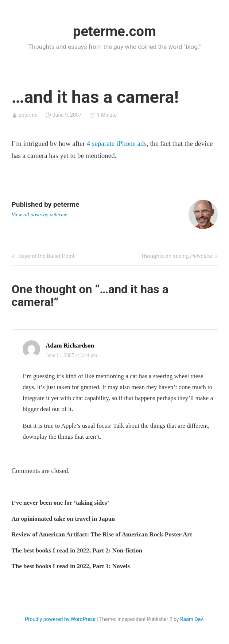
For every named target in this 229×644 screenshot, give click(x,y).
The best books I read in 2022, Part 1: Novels (71, 566)
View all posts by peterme (40, 214)
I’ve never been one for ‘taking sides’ (61, 503)
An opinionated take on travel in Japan (63, 519)
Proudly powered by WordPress (60, 619)
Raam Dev (191, 619)
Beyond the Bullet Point (46, 257)
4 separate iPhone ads (117, 143)
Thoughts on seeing (176, 257)
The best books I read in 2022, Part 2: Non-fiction (77, 550)
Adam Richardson (70, 346)
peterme (28, 115)
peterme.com (114, 31)
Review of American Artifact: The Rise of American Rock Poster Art (102, 534)
